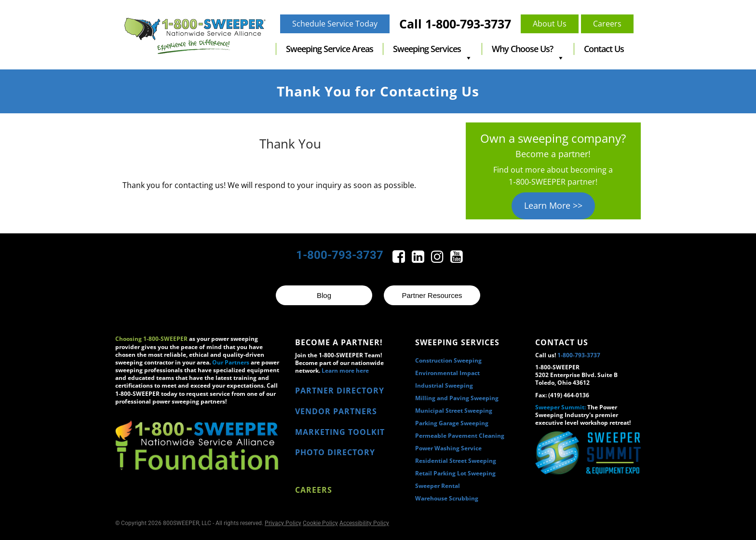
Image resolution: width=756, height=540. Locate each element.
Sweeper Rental (438, 486)
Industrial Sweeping (444, 385)
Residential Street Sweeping (456, 461)
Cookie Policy (320, 523)
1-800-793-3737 (340, 255)
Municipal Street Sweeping (454, 411)
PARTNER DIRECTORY (340, 391)
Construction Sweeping (448, 360)
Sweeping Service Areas (330, 49)
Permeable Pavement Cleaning (460, 436)
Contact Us (604, 49)
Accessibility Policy (364, 523)
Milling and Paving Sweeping (457, 398)
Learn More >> (553, 205)
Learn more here (345, 371)
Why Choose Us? (528, 49)
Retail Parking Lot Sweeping (455, 473)
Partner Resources (432, 295)
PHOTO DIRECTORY (335, 452)
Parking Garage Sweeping (452, 423)
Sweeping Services (432, 49)
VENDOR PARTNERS (336, 411)
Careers (314, 490)
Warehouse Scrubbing (447, 498)
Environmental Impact (447, 373)
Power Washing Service (448, 448)
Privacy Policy (283, 523)
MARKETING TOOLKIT (340, 432)
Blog (324, 295)
